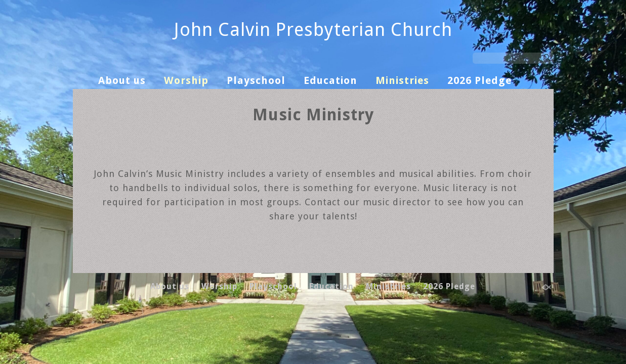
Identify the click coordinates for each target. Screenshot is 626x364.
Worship (186, 80)
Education (330, 80)
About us (122, 80)
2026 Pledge (479, 80)
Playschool (256, 80)
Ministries (402, 80)
